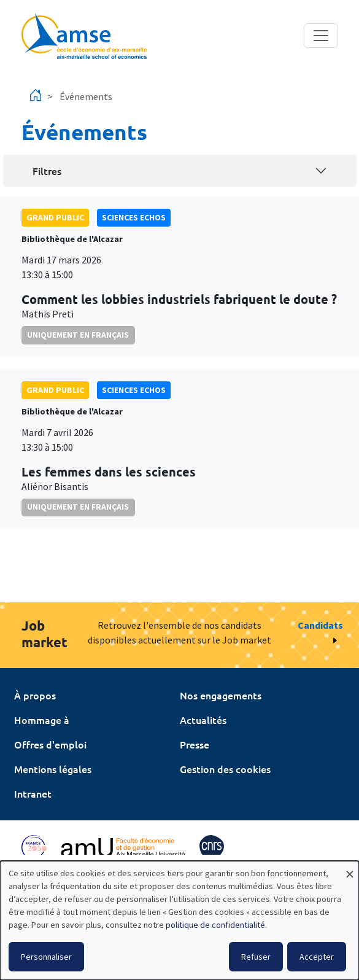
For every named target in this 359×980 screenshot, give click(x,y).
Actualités (203, 720)
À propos (35, 695)
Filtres (47, 171)
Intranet (33, 793)
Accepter (317, 957)
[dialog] (179, 920)
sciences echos (134, 217)
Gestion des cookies (225, 769)
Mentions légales (53, 769)
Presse (195, 744)
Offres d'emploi (50, 744)
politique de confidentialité (215, 925)
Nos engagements (221, 695)
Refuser (256, 957)
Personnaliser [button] (46, 957)
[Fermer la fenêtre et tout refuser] (350, 869)
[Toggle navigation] (321, 36)
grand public (55, 217)
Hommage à (42, 720)
